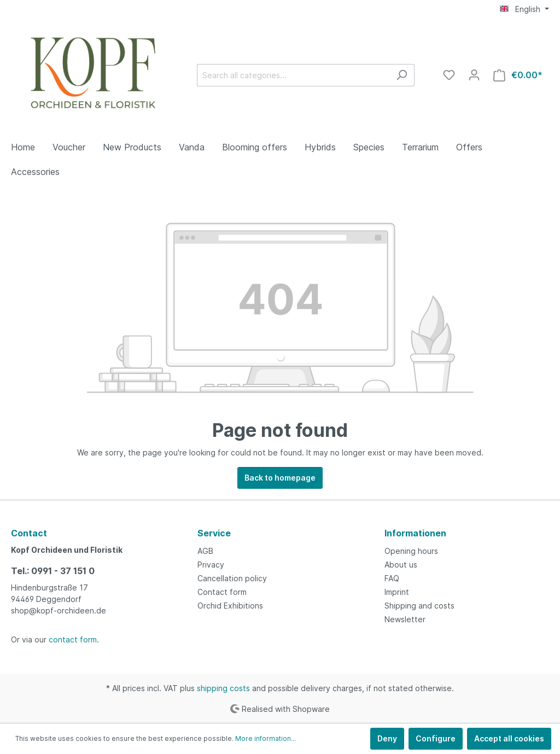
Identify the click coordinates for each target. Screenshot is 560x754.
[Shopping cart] (518, 75)
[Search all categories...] (293, 75)
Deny (387, 738)
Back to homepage (280, 478)
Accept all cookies (509, 738)
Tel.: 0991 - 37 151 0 (53, 571)
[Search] (402, 75)
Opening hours (411, 551)
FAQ (392, 578)
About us (401, 565)
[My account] (474, 75)
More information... (266, 738)
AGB (205, 551)
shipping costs (223, 688)
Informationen (415, 533)
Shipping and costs (419, 606)
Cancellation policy (232, 578)
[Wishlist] (449, 75)
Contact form (222, 592)
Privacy (211, 565)
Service (214, 533)
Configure (436, 738)
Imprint (397, 592)
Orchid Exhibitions (230, 606)
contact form (73, 639)
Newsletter (405, 619)
